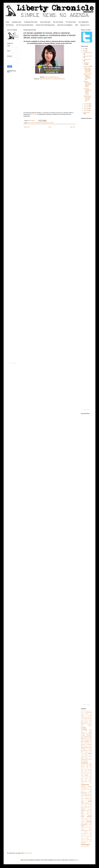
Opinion (83, 811)
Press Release (86, 817)
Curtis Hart (87, 738)
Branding (86, 722)
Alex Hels (85, 713)
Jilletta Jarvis (84, 772)
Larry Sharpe (84, 781)
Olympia (90, 809)
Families (86, 752)
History (90, 758)
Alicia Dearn (84, 714)
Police (87, 814)
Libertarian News (17, 22)
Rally (88, 820)
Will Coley (83, 846)
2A (82, 711)
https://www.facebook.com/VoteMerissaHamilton (52, 79)
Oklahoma (83, 809)
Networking (83, 806)
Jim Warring (89, 772)
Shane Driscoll (89, 826)
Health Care (89, 757)
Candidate (84, 729)
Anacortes (90, 716)
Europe (88, 751)
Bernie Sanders (89, 720)
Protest (82, 818)
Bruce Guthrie (89, 723)
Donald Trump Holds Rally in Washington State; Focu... (88, 70)
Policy (91, 814)
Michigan (87, 803)
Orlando (87, 811)
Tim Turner (89, 835)
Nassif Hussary (88, 805)
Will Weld (87, 846)
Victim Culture (89, 841)
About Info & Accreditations (65, 25)
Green (87, 755)
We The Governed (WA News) (25, 25)
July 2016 (86, 104)
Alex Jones (34, 114)
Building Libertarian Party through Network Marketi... (88, 84)
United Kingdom (85, 838)
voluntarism (83, 843)
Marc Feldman (84, 794)
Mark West (90, 794)
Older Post (73, 127)
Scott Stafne (89, 824)
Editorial (90, 747)
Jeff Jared (89, 766)
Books (82, 722)
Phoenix (83, 814)
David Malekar (85, 741)
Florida (90, 752)
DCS (91, 741)
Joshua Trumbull (89, 777)
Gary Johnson (88, 753)
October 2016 (87, 60)
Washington (86, 844)
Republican (89, 821)
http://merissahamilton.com (52, 77)
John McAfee (85, 775)
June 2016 (87, 106)
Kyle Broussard (88, 780)
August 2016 (87, 66)
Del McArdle (89, 743)
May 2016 (86, 108)
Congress (83, 735)
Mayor (86, 797)
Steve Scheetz (89, 833)
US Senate (51, 123)
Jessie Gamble (84, 771)
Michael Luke (89, 799)
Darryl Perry (89, 740)
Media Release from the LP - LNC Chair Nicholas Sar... (87, 99)
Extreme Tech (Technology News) (45, 25)
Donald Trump (84, 747)
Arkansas (86, 717)
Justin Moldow (84, 778)
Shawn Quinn (84, 827)
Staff (76, 25)
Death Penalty (84, 743)
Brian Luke (84, 723)
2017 (84, 49)
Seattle (83, 826)
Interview (33, 123)
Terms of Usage (28, 853)
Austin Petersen (88, 719)
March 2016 (87, 112)
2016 (84, 51)
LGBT (91, 783)
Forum (82, 753)
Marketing (83, 796)
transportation (89, 837)
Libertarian (38, 123)
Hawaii (86, 757)
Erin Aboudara (89, 749)
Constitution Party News (31, 22)
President (90, 815)
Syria (82, 835)
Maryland (87, 795)
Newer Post (27, 127)
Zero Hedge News (84, 22)
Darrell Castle (84, 740)
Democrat (83, 744)
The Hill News (10, 25)
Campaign (83, 728)
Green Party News (45, 22)
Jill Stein (90, 771)
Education (83, 749)
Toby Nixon (83, 837)
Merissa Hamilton (45, 123)
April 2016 (87, 110)
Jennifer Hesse (85, 768)
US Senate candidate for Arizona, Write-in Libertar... (87, 91)
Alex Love (89, 712)
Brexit (91, 722)
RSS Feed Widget (13, 363)
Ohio (91, 808)
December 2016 (88, 53)
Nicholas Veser (87, 808)
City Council (89, 734)
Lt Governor (89, 793)
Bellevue (83, 720)
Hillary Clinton (84, 758)
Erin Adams (84, 750)
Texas (85, 835)
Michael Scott (84, 800)
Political (83, 815)
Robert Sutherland (85, 823)
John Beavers (84, 774)
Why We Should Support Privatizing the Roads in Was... (88, 77)
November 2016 (88, 56)
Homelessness (84, 759)
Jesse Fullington (88, 769)
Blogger (77, 860)
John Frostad (89, 774)
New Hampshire (89, 806)
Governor (83, 755)
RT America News (71, 22)
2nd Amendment (86, 711)
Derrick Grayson (88, 746)
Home (7, 22)
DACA (91, 738)
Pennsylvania (89, 812)
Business (83, 726)
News (82, 808)
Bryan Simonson (86, 725)
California (90, 726)
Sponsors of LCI (85, 25)
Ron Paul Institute (58, 22)
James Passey (86, 765)
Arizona (29, 123)
